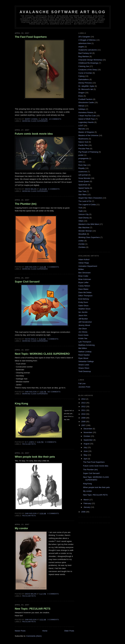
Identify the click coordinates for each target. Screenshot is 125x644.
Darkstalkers (84, 79)
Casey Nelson (84, 286)
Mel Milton (83, 348)
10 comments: (56, 119)
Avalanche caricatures (88, 50)
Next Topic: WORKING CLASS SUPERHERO (42, 354)
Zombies (82, 247)
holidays (82, 109)
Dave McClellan (85, 292)
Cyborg (82, 76)
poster (81, 155)
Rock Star (83, 165)
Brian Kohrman (85, 279)
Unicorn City (84, 214)
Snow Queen (84, 181)
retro (80, 162)
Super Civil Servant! (27, 282)
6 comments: (54, 189)
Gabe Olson (83, 306)
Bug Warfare (84, 56)
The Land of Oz (85, 201)
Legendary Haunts (86, 122)
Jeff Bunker (83, 319)
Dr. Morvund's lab (86, 89)
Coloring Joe (84, 66)
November (88, 432)
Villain (81, 221)
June (86, 451)
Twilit (81, 211)
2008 (84, 422)
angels (81, 47)
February (88, 503)
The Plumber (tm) (26, 204)
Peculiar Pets (29, 444)
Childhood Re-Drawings (88, 63)
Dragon (82, 93)
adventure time (85, 43)
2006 (84, 512)
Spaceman (83, 185)
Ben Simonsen (85, 273)
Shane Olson (84, 368)
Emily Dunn (83, 302)
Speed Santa (84, 188)
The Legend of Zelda (87, 205)
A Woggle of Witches (87, 40)
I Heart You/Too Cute (87, 116)
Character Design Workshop (90, 60)
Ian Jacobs (83, 312)
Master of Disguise (86, 132)
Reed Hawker (84, 355)
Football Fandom (86, 99)
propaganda (83, 158)
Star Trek (82, 191)
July (85, 447)
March (86, 500)
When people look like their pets (35, 457)
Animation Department (88, 266)
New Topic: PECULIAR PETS (33, 609)
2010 (84, 414)
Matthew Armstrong (87, 345)
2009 (84, 418)
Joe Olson (83, 329)
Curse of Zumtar (85, 73)
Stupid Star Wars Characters (90, 198)
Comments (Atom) (34, 636)
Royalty (82, 168)
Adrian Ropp (84, 263)
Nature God (83, 142)
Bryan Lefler (84, 282)
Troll (80, 208)
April (86, 459)
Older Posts (69, 631)
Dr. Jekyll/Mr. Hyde (86, 86)
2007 (84, 425)
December (88, 429)
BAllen (81, 269)
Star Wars (83, 195)
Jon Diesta (83, 332)
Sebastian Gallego (86, 361)
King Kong (22, 404)
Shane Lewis (84, 365)
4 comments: (54, 594)
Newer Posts (20, 631)
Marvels (82, 129)
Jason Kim (83, 315)
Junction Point (84, 387)
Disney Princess (85, 83)
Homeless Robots (86, 112)
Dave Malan (83, 289)
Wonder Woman (85, 231)
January (87, 507)
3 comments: (54, 620)
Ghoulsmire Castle (86, 102)
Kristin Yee (83, 338)
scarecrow (83, 172)
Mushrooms (83, 139)
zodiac (81, 241)
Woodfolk (82, 234)
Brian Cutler (83, 276)
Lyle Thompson (85, 342)
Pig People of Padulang (88, 152)
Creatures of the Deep (88, 70)
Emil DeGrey (84, 299)
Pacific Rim (83, 145)
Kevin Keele (83, 335)
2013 (84, 403)
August (87, 444)
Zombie (82, 244)
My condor (22, 528)
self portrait (83, 175)
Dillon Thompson (85, 296)
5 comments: (54, 267)
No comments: (54, 392)
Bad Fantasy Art (85, 53)
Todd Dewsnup (85, 371)
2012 (84, 407)
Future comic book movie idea (34, 134)
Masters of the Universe (88, 135)
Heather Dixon (84, 309)
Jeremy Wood (84, 325)
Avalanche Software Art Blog (63, 12)
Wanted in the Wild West (89, 224)
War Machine (84, 228)
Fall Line (82, 384)
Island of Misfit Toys (87, 119)
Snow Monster (84, 178)
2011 (84, 410)
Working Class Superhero (35, 121)
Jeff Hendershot (85, 322)
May (86, 455)
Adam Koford (84, 259)
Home (45, 631)
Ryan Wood (83, 358)
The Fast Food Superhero (31, 37)
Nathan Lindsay (85, 352)
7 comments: (53, 339)
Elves (81, 96)
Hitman (81, 106)
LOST (81, 126)
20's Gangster (84, 37)
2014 (84, 399)
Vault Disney (84, 218)
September (88, 440)
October (87, 436)
